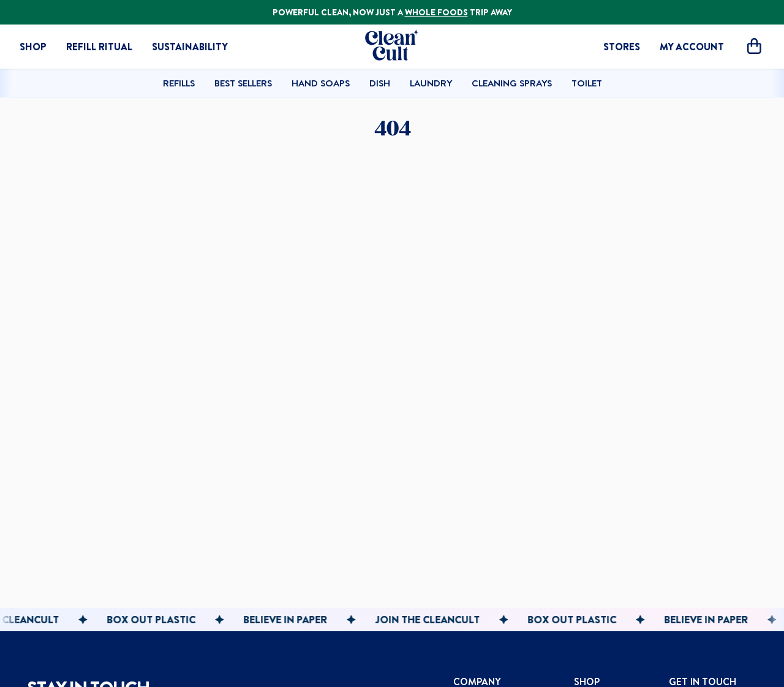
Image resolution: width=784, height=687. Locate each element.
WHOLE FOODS (436, 12)
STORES (622, 47)
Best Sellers (243, 83)
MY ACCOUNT (692, 47)
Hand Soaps (321, 83)
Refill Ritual (99, 47)
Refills (179, 83)
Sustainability (190, 47)
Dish (380, 83)
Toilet (587, 83)
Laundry (431, 83)
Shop (33, 47)
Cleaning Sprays (512, 83)
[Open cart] (754, 47)
